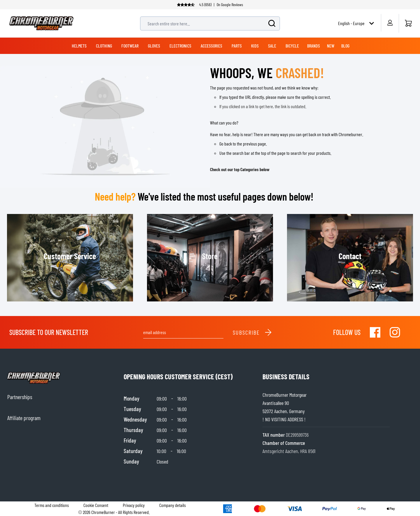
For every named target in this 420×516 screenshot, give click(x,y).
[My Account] (390, 23)
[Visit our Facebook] (375, 332)
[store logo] (41, 23)
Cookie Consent (96, 505)
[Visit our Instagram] (395, 332)
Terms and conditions (52, 505)
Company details (173, 505)
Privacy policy (134, 505)
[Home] (408, 23)
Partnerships (20, 397)
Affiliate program (24, 418)
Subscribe (252, 332)
